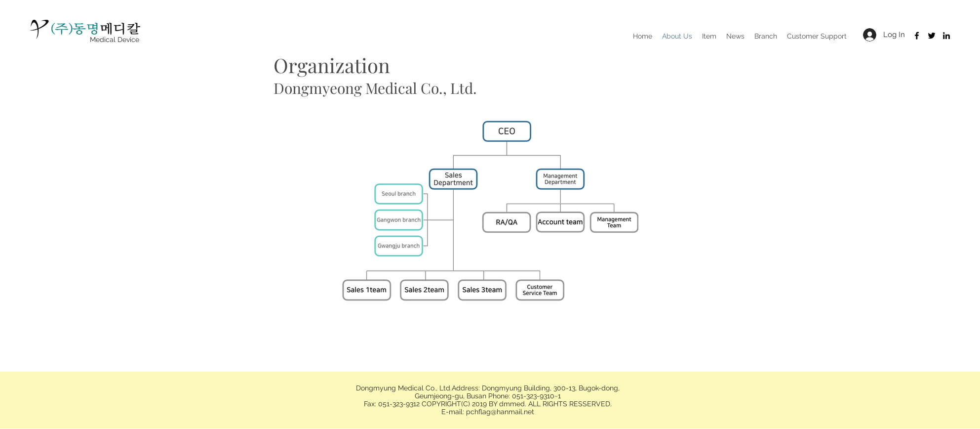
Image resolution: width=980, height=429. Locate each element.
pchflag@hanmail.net (500, 412)
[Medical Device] (115, 40)
